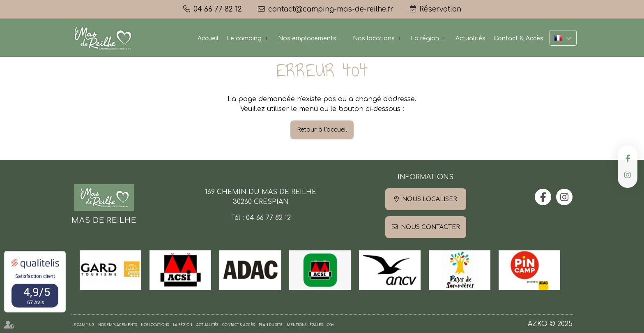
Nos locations (374, 38)
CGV (331, 325)
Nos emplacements (307, 38)
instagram (628, 175)
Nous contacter (430, 227)
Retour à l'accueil (322, 130)
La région (425, 38)
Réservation (440, 9)
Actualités (470, 38)
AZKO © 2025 (550, 324)
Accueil (208, 38)
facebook (628, 158)
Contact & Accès (519, 38)
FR (563, 38)
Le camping (244, 38)
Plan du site (271, 325)
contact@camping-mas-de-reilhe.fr (331, 9)
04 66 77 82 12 (268, 218)
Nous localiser (429, 199)
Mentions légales (305, 325)
